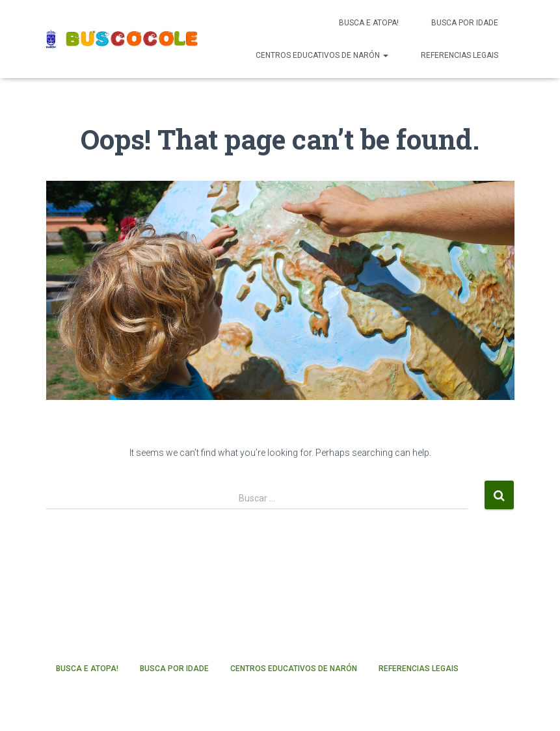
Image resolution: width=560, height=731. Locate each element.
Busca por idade (465, 23)
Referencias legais (460, 55)
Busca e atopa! (369, 23)
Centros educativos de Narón (322, 55)
